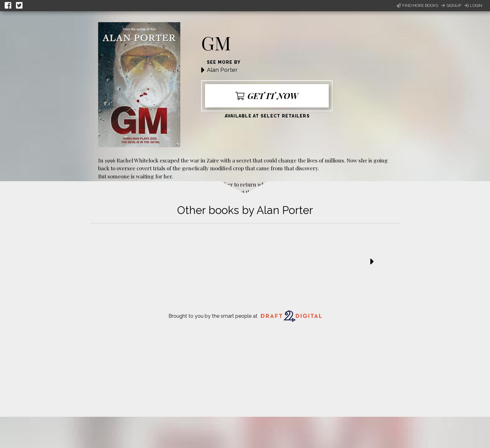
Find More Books (417, 5)
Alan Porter (222, 70)
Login (473, 5)
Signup (451, 5)
